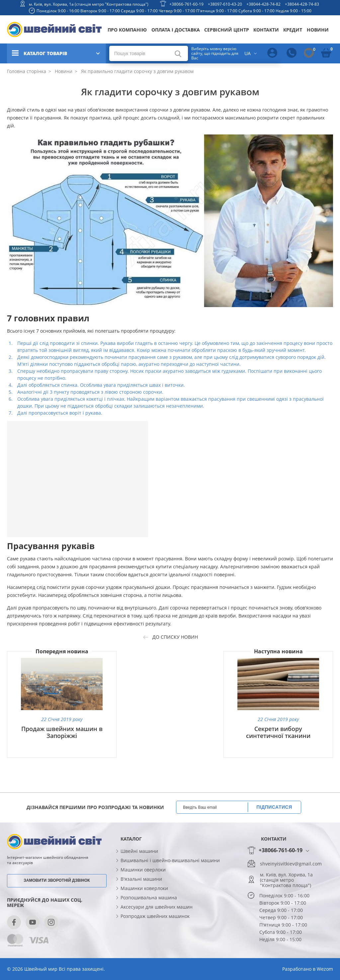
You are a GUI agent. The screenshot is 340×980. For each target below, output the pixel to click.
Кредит (293, 30)
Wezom (325, 969)
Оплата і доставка (176, 30)
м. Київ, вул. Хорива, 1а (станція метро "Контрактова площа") (89, 4)
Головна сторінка (27, 71)
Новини (318, 30)
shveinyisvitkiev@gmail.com (291, 864)
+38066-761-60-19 (186, 4)
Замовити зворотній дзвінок (57, 880)
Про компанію (127, 30)
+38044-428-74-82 (263, 4)
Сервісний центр (227, 30)
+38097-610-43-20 (225, 4)
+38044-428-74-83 (302, 4)
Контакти (266, 30)
